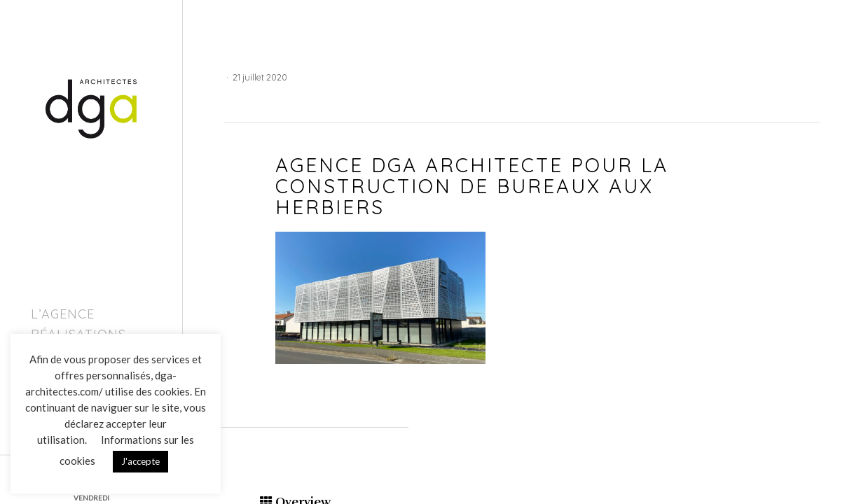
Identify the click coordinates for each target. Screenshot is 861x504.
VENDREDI (91, 498)
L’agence (63, 314)
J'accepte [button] (140, 461)
